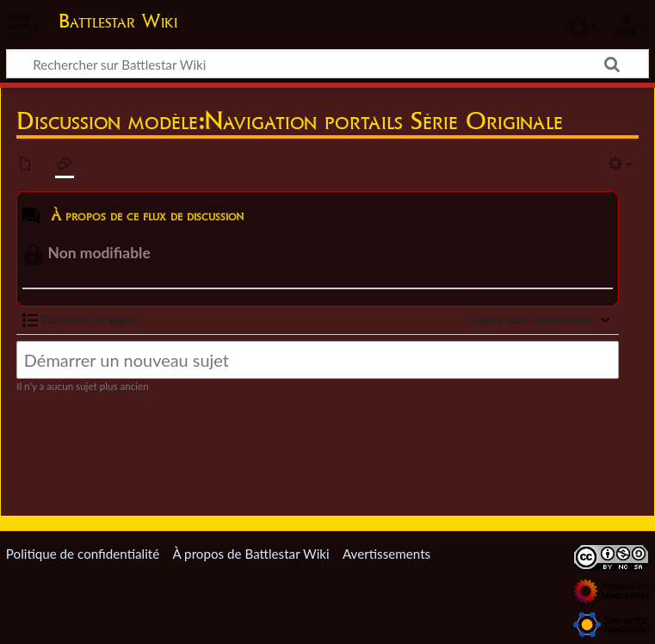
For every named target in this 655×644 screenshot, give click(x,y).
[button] (80, 320)
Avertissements (386, 554)
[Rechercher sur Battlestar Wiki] (327, 64)
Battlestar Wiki (118, 21)
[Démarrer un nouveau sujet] (318, 359)
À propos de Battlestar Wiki (250, 554)
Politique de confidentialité (83, 554)
